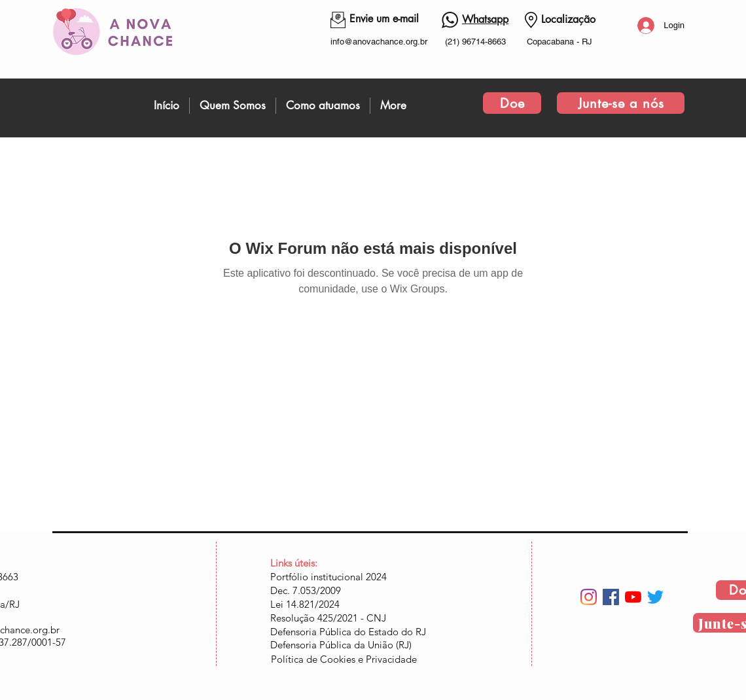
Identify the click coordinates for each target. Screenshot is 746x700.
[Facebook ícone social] (611, 597)
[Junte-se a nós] (621, 103)
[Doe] (512, 103)
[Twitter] (655, 597)
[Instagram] (589, 597)
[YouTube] (633, 597)
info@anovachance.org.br (379, 42)
